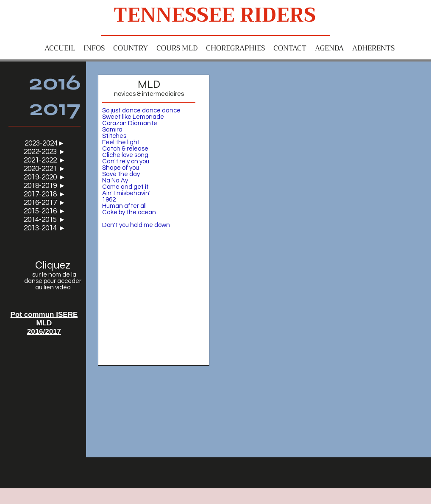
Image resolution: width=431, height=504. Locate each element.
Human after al (124, 206)
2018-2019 (41, 186)
